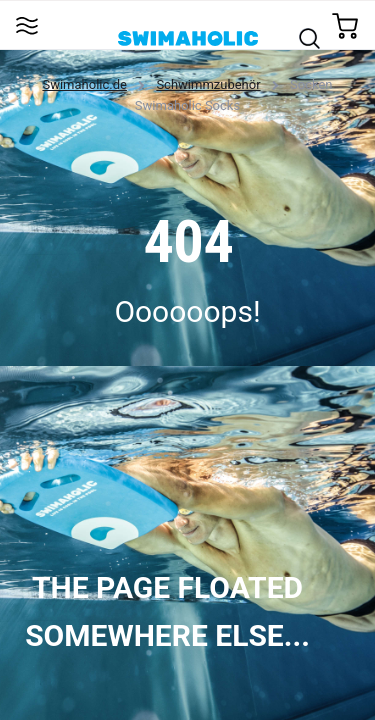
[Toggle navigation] (26, 24)
